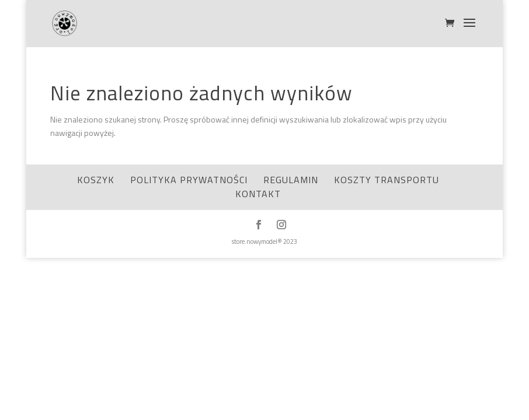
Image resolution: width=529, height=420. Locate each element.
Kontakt (258, 194)
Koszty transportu (387, 180)
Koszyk (96, 180)
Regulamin (291, 180)
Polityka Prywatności (189, 180)
